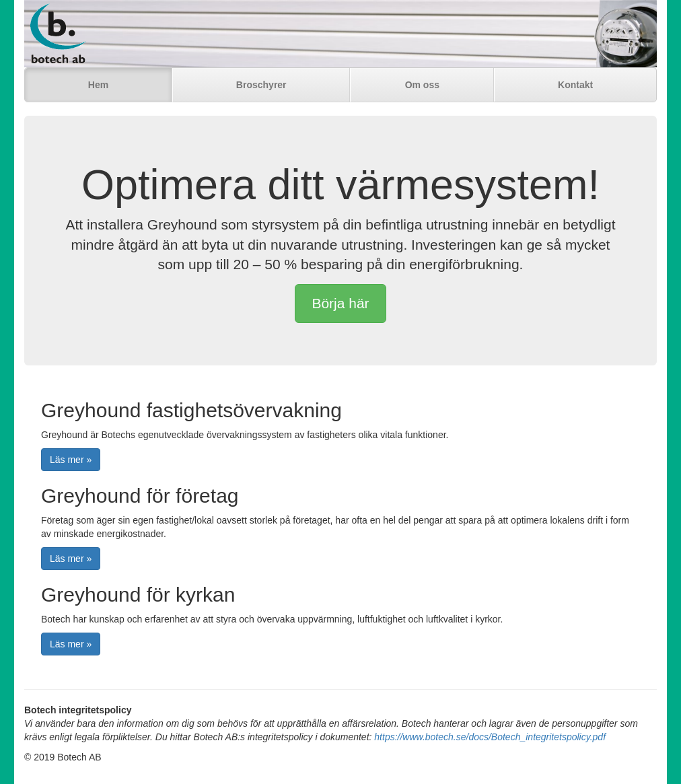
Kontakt (575, 85)
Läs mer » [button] (71, 460)
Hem (98, 85)
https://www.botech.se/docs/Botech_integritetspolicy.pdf (490, 737)
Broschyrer (261, 85)
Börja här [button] (340, 303)
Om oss (422, 85)
